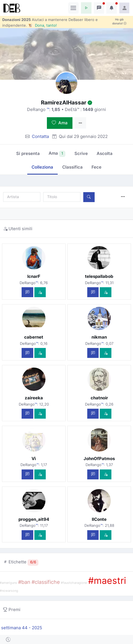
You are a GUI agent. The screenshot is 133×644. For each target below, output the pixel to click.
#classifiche (46, 582)
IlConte (99, 519)
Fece (96, 167)
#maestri (107, 581)
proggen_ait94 (34, 519)
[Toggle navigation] (73, 8)
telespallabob (99, 276)
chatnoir (99, 398)
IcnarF (34, 276)
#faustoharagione (74, 583)
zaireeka (34, 398)
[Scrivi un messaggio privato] (27, 292)
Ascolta (105, 153)
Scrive (81, 153)
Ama (60, 123)
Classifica (72, 167)
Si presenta (28, 153)
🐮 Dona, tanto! (42, 25)
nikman (99, 337)
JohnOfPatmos (99, 459)
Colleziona (42, 167)
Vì (34, 459)
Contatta (40, 136)
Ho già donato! (119, 21)
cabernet (34, 337)
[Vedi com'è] (40, 292)
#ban (24, 582)
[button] (86, 8)
